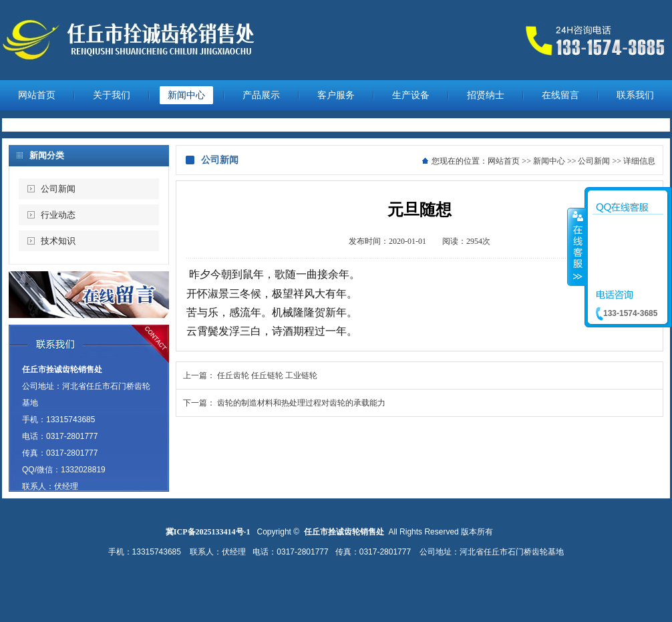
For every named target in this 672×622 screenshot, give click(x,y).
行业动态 (58, 215)
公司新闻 (58, 189)
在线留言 (560, 95)
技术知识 (58, 241)
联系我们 (635, 95)
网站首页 (37, 95)
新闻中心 (186, 95)
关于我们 (112, 95)
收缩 (576, 247)
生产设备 (411, 95)
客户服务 (336, 95)
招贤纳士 (486, 95)
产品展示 (261, 95)
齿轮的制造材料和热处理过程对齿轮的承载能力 (301, 403)
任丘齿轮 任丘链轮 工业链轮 (267, 375)
